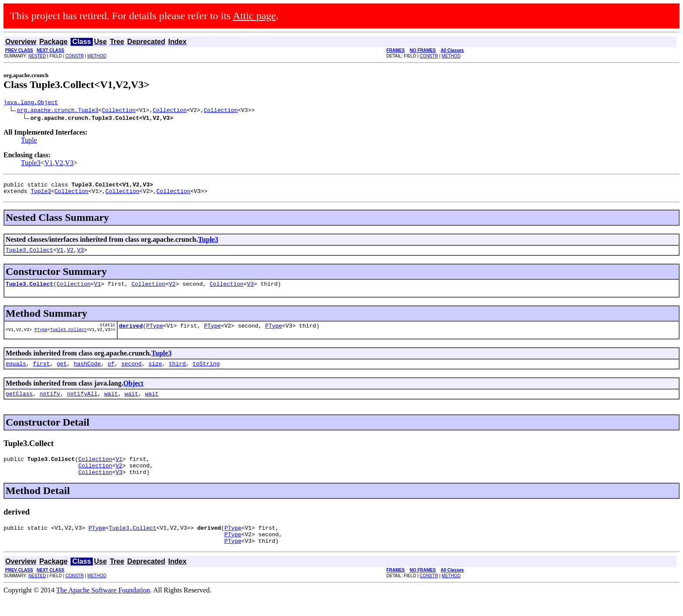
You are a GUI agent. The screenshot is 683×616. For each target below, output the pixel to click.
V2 (59, 164)
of (111, 372)
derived (131, 333)
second (131, 372)
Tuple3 (31, 164)
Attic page (254, 16)
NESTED (37, 56)
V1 (49, 164)
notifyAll (82, 404)
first (41, 372)
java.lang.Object (31, 103)
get (62, 372)
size (155, 372)
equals (16, 372)
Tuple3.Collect (29, 255)
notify (50, 404)
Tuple (29, 141)
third (178, 372)
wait (111, 404)
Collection (119, 111)
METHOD (97, 56)
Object (133, 392)
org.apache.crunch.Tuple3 (58, 111)
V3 (69, 164)
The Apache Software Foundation (103, 608)
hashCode (87, 372)
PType (41, 338)
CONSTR (74, 56)
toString (206, 372)
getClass (19, 404)
